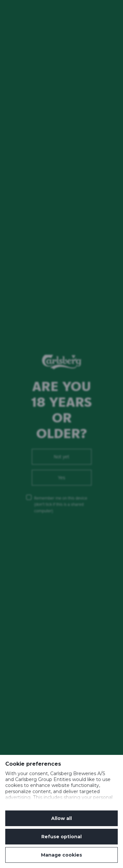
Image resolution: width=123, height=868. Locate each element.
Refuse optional (61, 837)
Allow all (61, 818)
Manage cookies (61, 855)
